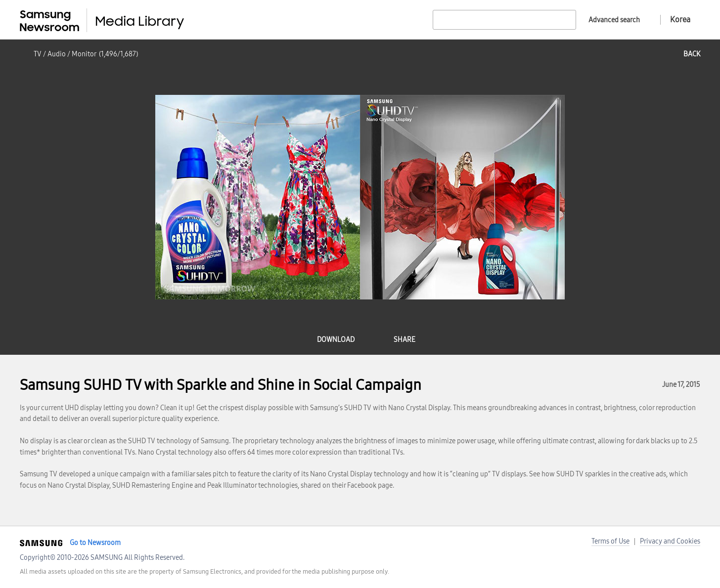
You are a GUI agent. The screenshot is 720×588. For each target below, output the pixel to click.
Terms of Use (610, 541)
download (336, 340)
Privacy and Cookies (670, 541)
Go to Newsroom (95, 543)
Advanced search (614, 20)
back (692, 54)
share (405, 340)
